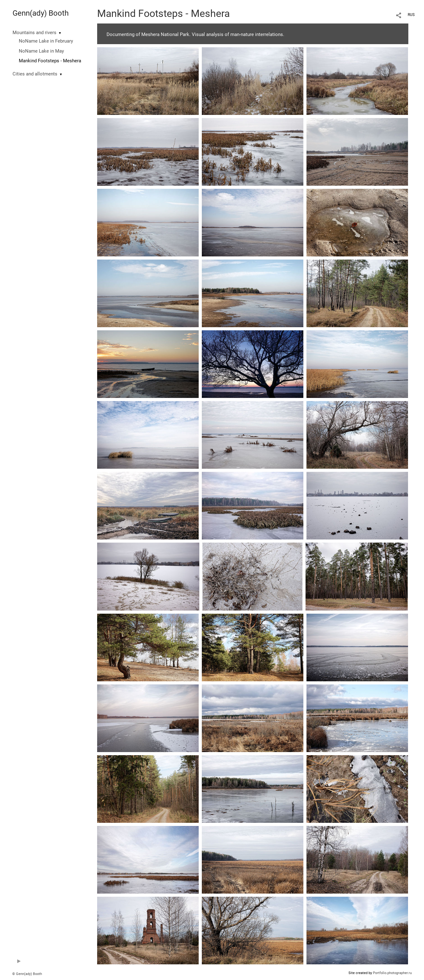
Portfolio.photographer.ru (392, 973)
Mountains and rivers (34, 33)
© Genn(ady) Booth (27, 974)
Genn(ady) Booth (41, 13)
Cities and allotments (35, 74)
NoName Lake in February (46, 41)
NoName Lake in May (41, 51)
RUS (411, 15)
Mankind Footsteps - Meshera (50, 61)
